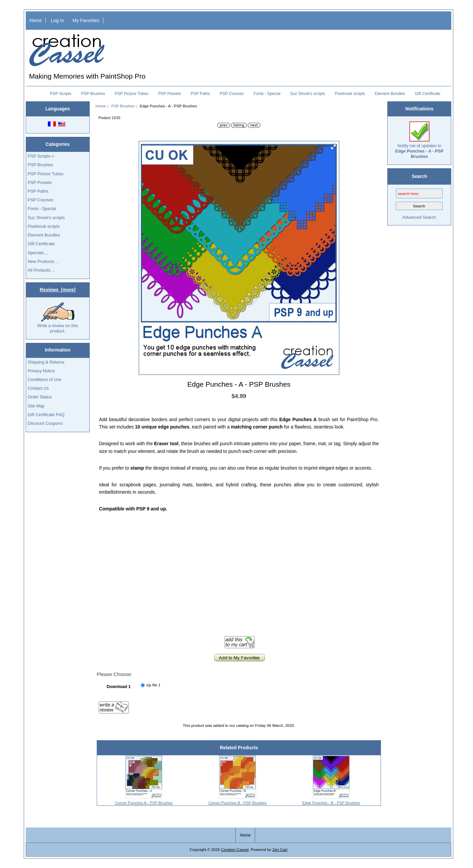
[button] (333, 147)
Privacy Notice (41, 371)
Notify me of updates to (419, 140)
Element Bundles (390, 94)
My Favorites (86, 20)
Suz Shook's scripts (308, 94)
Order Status (40, 397)
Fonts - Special (267, 94)
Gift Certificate (427, 94)
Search (419, 176)
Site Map (36, 406)
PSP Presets (170, 94)
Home (36, 20)
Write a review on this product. (58, 318)
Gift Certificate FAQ (46, 415)
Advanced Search (419, 217)
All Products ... (42, 270)
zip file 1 (153, 685)
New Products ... (44, 261)
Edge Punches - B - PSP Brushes (331, 803)
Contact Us (38, 388)
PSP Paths (201, 94)
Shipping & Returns (46, 362)
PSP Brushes (123, 106)
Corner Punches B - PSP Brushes (237, 803)
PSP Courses (232, 94)
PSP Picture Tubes (132, 94)
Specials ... (38, 253)
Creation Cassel (235, 849)
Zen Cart (280, 849)
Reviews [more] (58, 290)
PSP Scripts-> (41, 156)
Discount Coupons (45, 423)
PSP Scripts (61, 94)
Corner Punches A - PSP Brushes (144, 803)
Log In (57, 20)
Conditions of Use (45, 379)
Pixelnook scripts (350, 94)
